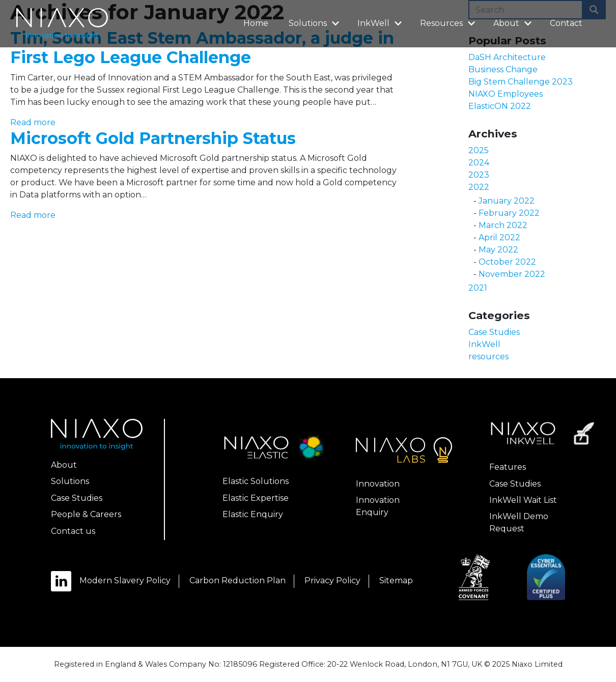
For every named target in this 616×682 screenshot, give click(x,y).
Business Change (503, 69)
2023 (479, 175)
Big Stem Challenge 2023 (521, 82)
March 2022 (503, 225)
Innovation (378, 484)
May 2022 (498, 250)
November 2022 (512, 274)
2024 (479, 163)
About (514, 23)
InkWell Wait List (523, 500)
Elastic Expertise (256, 498)
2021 (478, 288)
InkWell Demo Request (519, 522)
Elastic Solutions (256, 481)
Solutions (315, 23)
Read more (33, 122)
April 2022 (499, 237)
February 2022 (509, 213)
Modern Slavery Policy (125, 580)
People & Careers (86, 514)
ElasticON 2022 (500, 106)
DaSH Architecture (507, 57)
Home (256, 23)
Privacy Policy (332, 580)
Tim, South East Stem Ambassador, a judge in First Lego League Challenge (202, 48)
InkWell (381, 23)
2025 (479, 150)
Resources (449, 23)
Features (508, 467)
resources (488, 357)
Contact (566, 23)
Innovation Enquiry (378, 506)
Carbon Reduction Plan (237, 580)
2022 (479, 187)
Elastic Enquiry (253, 514)
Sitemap (396, 580)
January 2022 (507, 201)
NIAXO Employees (506, 94)
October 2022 (507, 262)
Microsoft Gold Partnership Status (153, 138)
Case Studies (494, 332)
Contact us (73, 531)
